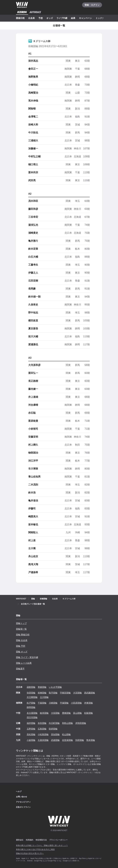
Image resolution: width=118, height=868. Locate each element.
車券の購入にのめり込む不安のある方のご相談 (35, 849)
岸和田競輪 (81, 723)
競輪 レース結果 (24, 663)
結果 (73, 18)
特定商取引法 (41, 840)
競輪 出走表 (22, 640)
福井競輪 (31, 723)
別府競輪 (80, 740)
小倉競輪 (31, 740)
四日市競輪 (32, 717)
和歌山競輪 (67, 723)
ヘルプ (19, 791)
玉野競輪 (31, 729)
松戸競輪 (31, 703)
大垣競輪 (55, 713)
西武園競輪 (90, 693)
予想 (41, 18)
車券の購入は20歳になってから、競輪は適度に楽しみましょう (42, 845)
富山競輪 (77, 713)
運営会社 (20, 840)
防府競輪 (53, 729)
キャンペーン (85, 18)
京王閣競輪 (32, 697)
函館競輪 (31, 687)
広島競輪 (42, 729)
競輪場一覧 (21, 629)
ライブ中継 (62, 18)
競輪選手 (20, 669)
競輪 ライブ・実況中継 (27, 657)
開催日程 (20, 18)
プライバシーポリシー (58, 840)
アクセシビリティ (23, 802)
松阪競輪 (88, 713)
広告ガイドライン (23, 807)
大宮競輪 (77, 693)
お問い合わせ (22, 797)
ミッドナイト (102, 18)
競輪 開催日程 (23, 635)
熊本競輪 (91, 740)
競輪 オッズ (22, 652)
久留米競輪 (43, 740)
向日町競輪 (54, 723)
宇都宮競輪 (65, 693)
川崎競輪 (53, 703)
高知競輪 (55, 734)
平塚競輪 (64, 703)
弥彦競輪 (31, 693)
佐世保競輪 (67, 740)
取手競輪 (53, 693)
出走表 (31, 18)
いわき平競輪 (55, 687)
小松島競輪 (43, 734)
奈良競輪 (42, 723)
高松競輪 (31, 734)
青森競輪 (42, 687)
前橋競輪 (42, 693)
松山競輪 (66, 734)
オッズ (50, 18)
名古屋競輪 (32, 713)
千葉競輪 (42, 703)
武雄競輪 (55, 740)
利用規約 (29, 840)
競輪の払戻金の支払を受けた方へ (30, 853)
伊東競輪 (88, 703)
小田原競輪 (76, 703)
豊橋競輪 (66, 713)
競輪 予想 (21, 646)
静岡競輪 (31, 707)
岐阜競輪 (44, 713)
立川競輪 (44, 697)
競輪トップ (21, 623)
